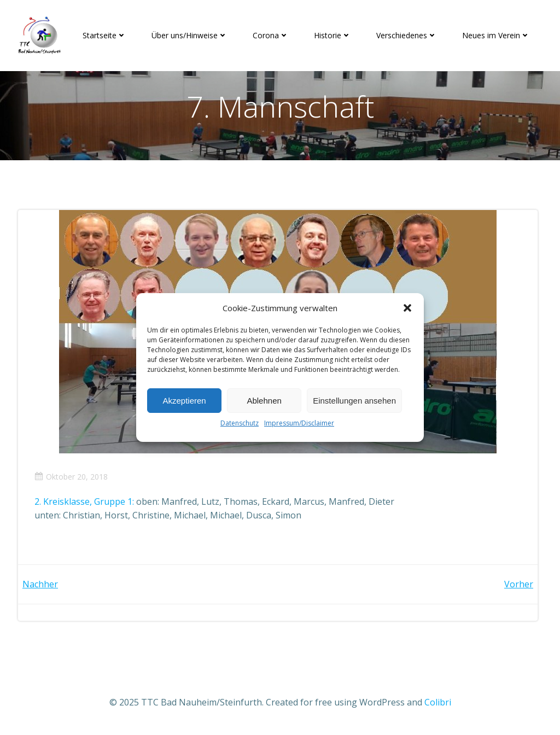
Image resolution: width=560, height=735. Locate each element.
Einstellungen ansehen (354, 401)
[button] (407, 308)
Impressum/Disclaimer (299, 423)
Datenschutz (240, 423)
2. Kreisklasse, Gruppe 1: (84, 501)
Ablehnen (264, 401)
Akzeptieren (184, 401)
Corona (271, 35)
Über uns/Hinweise (189, 35)
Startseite (104, 35)
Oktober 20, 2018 (71, 477)
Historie (332, 35)
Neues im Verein (496, 35)
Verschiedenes (407, 35)
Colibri (438, 702)
